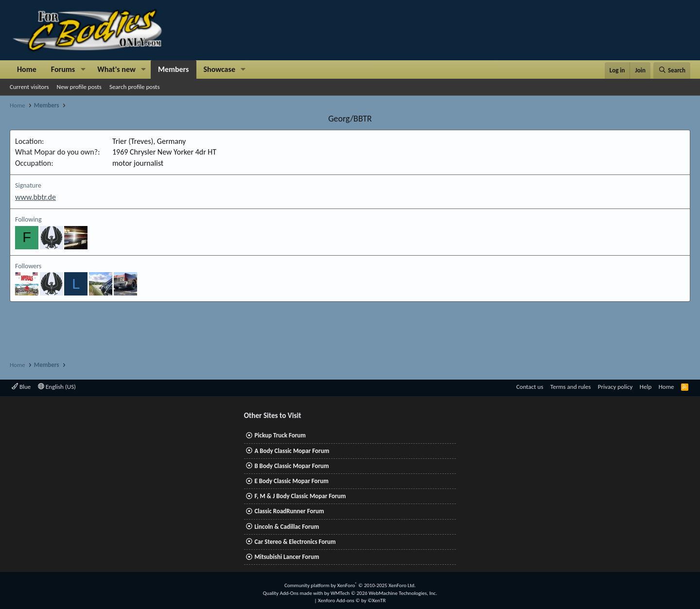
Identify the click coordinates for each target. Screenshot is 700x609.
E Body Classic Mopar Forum (291, 481)
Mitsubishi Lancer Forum (287, 557)
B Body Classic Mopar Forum (291, 466)
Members (174, 69)
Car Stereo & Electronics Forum (295, 542)
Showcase (219, 69)
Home (27, 69)
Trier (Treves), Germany (149, 141)
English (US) (57, 387)
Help (646, 387)
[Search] (672, 70)
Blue (21, 387)
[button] (83, 70)
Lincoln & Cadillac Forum (287, 527)
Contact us (530, 387)
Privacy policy (615, 387)
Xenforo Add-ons (352, 600)
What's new (116, 69)
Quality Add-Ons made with (294, 593)
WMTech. (384, 593)
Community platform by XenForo (350, 585)
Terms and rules (570, 387)
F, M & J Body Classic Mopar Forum (300, 496)
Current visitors (29, 87)
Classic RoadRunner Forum (289, 511)
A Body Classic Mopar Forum (292, 451)
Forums (63, 69)
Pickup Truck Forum (280, 435)
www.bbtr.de (35, 197)
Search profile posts (135, 87)
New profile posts (79, 87)
